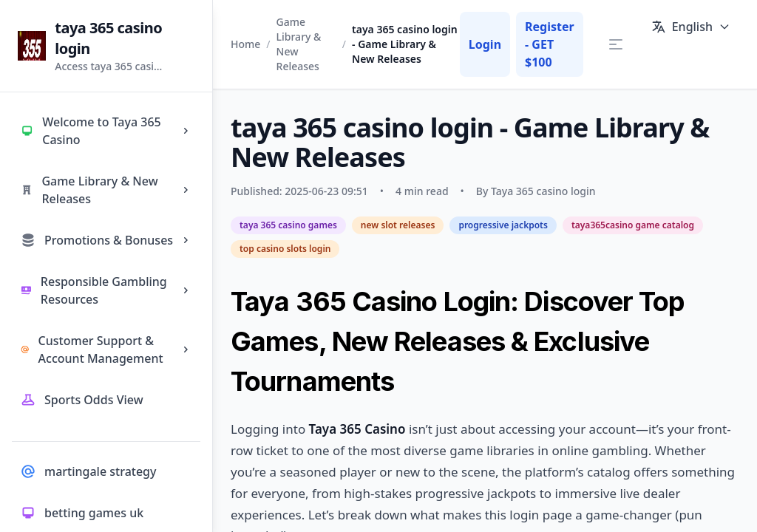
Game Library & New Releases (299, 44)
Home (245, 44)
